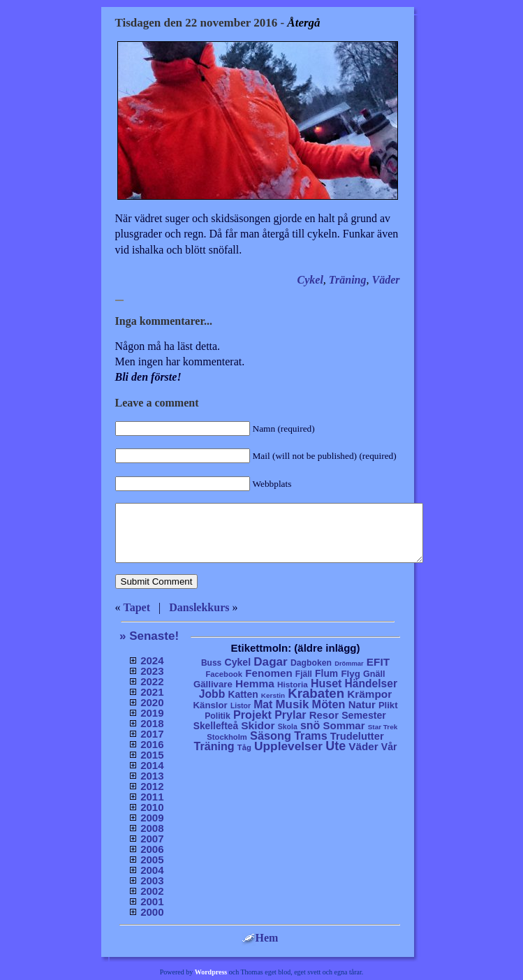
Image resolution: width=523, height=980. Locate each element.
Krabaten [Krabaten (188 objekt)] (316, 693)
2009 (152, 818)
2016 (152, 744)
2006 (152, 849)
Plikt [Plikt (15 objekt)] (388, 705)
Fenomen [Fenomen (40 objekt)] (269, 673)
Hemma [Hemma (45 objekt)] (255, 683)
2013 (152, 776)
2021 (152, 692)
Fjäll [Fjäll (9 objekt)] (304, 674)
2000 (152, 912)
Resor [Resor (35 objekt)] (324, 715)
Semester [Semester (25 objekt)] (364, 715)
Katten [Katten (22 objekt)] (243, 694)
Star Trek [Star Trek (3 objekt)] (383, 727)
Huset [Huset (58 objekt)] (326, 683)
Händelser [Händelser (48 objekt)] (371, 683)
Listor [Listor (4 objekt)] (241, 706)
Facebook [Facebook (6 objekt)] (224, 674)
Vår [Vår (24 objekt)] (389, 747)
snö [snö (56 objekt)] (310, 725)
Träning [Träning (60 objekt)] (214, 746)
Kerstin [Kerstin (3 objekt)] (273, 695)
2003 (152, 880)
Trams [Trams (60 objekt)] (310, 736)
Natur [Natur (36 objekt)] (362, 704)
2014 (152, 765)
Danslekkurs (199, 607)
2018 (152, 723)
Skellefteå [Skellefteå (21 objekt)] (216, 726)
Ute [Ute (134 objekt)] (336, 746)
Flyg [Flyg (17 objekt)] (350, 674)
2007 (152, 839)
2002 (152, 891)
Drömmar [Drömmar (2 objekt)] (349, 664)
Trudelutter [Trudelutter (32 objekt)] (357, 736)
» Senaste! (149, 636)
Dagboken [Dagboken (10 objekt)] (311, 663)
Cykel (310, 280)
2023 (152, 671)
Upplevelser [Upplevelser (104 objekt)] (288, 746)
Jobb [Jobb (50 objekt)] (212, 694)
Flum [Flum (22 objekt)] (326, 673)
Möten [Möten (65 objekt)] (329, 704)
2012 (152, 786)
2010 (152, 807)
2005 (152, 860)
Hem (260, 938)
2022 (152, 681)
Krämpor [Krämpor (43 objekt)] (369, 694)
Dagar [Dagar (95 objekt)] (271, 662)
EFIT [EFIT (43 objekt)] (378, 662)
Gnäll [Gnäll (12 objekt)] (374, 674)
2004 (152, 870)
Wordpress (211, 972)
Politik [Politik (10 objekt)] (218, 716)
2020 (152, 702)
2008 (152, 828)
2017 (152, 734)
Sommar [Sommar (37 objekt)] (344, 725)
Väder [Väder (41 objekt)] (363, 746)
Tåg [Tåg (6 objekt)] (244, 747)
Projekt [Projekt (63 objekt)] (252, 715)
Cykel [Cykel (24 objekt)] (237, 662)
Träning (348, 280)
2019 (152, 713)
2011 (152, 797)
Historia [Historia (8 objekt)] (293, 684)
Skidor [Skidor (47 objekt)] (258, 725)
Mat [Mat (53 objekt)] (263, 704)
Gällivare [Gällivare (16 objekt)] (213, 684)
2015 (152, 755)
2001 (152, 901)
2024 (152, 660)
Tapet (137, 607)
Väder (386, 280)
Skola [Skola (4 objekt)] (288, 727)
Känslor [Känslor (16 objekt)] (211, 705)
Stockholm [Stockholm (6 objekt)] (227, 737)
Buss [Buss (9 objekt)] (211, 663)
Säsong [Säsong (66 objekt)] (271, 736)
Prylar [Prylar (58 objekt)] (290, 715)
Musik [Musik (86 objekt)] (293, 704)
